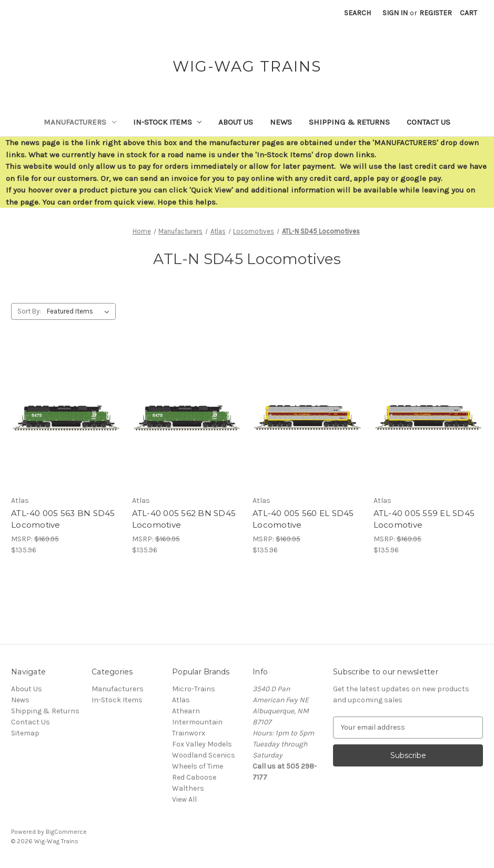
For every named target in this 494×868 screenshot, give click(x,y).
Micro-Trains (194, 689)
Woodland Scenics (204, 755)
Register (436, 13)
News (281, 122)
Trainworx (189, 733)
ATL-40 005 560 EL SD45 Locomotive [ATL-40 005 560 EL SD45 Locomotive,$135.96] (303, 519)
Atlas (181, 700)
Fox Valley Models (202, 744)
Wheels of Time (198, 766)
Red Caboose (194, 777)
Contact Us (429, 122)
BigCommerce (66, 832)
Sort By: (29, 311)
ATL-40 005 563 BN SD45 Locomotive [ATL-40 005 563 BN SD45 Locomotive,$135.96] (63, 519)
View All (184, 799)
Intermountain (197, 722)
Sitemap (25, 733)
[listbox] (80, 311)
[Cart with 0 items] (468, 13)
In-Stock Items (168, 122)
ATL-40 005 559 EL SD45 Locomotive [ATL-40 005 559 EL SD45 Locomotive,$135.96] (424, 519)
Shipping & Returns (349, 122)
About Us (236, 122)
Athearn (186, 711)
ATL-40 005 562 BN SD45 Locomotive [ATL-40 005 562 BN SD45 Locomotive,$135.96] (184, 519)
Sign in (395, 13)
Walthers (188, 788)
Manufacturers (80, 122)
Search (357, 13)
